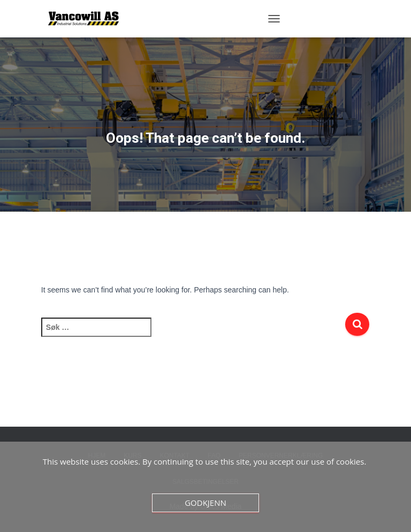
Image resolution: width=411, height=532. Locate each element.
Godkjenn (205, 503)
